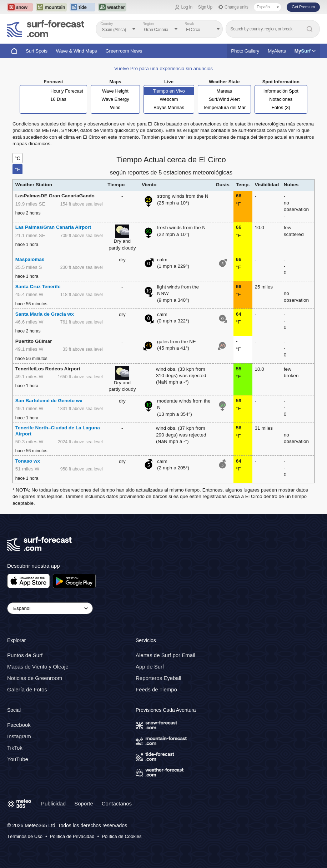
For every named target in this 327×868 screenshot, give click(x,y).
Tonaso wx (28, 461)
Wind (115, 107)
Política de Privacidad (72, 836)
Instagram (19, 736)
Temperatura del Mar (224, 107)
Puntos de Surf (25, 655)
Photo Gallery (245, 51)
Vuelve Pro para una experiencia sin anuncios (163, 68)
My (305, 51)
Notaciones (281, 99)
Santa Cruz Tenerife (38, 287)
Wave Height (115, 91)
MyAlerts (277, 51)
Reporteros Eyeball (159, 678)
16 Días (58, 99)
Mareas (224, 91)
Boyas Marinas (169, 107)
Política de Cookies (122, 836)
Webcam (169, 99)
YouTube (18, 759)
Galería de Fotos (27, 689)
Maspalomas (30, 259)
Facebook (19, 725)
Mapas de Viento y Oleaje (38, 667)
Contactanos (117, 803)
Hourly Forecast (67, 91)
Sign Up (205, 7)
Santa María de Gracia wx (45, 314)
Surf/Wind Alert (224, 99)
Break (189, 24)
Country (107, 24)
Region (148, 24)
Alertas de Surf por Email (165, 655)
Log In (187, 7)
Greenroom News (124, 51)
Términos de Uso (25, 836)
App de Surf (150, 667)
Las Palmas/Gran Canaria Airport (53, 227)
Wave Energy (115, 99)
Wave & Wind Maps (77, 51)
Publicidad (53, 803)
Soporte (84, 803)
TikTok (15, 748)
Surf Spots (37, 51)
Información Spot (281, 91)
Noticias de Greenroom (35, 678)
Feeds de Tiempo (156, 689)
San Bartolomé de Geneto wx (49, 401)
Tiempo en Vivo (169, 91)
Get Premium (303, 7)
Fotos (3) (281, 107)
